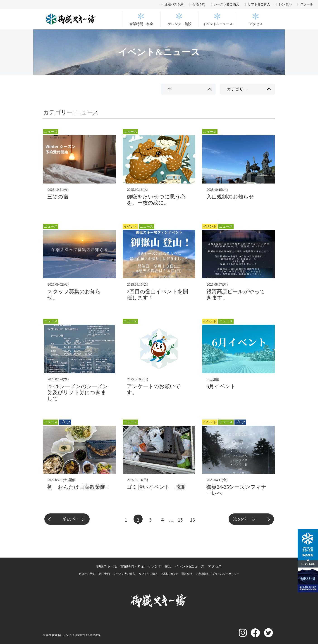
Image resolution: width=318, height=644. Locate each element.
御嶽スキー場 (107, 566)
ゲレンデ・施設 (180, 24)
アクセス (256, 24)
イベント (130, 227)
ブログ (65, 422)
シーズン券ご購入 (227, 4)
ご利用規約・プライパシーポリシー (218, 574)
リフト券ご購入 (259, 4)
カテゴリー (237, 89)
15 (180, 520)
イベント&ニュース (218, 24)
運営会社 (187, 574)
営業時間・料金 (141, 24)
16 (192, 520)
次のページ (244, 519)
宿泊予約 (199, 4)
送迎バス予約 (174, 4)
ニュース (51, 132)
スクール (307, 4)
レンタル (285, 4)
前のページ (74, 519)
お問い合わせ (170, 574)
